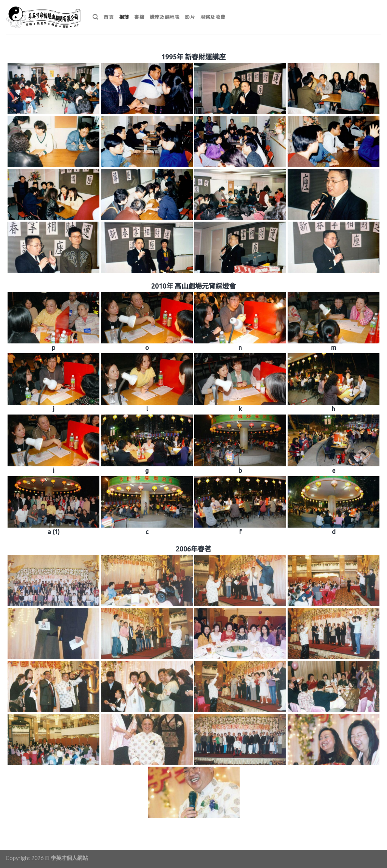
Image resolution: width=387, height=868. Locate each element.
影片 (190, 17)
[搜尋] (95, 17)
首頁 (109, 17)
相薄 (124, 17)
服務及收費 (213, 17)
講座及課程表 (165, 17)
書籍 (139, 17)
